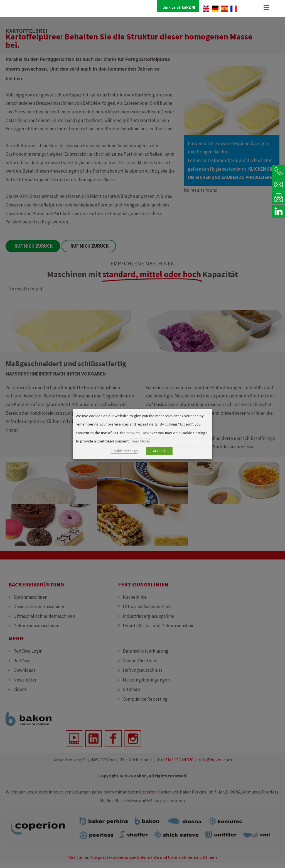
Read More (140, 441)
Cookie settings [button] (125, 451)
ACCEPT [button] (159, 451)
